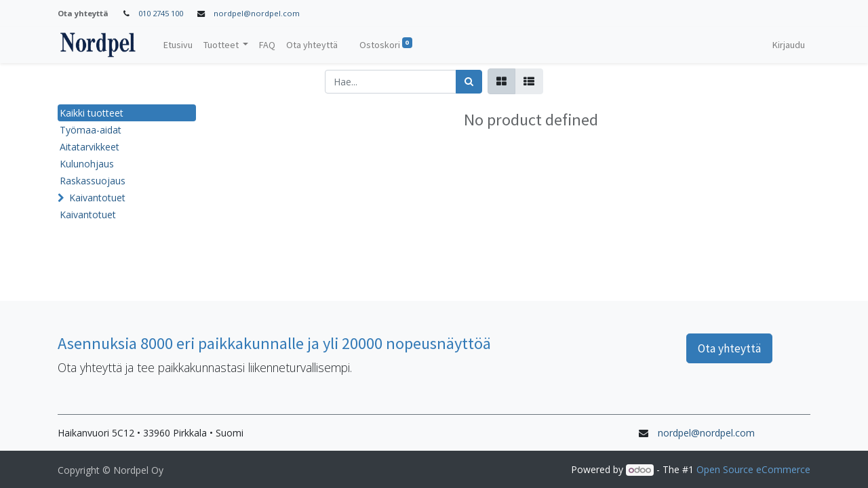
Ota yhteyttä (729, 348)
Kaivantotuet (97, 198)
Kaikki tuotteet (92, 113)
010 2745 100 (161, 13)
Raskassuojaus (93, 181)
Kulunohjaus (87, 164)
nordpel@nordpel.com (257, 13)
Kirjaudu (789, 45)
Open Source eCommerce (753, 469)
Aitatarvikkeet (90, 147)
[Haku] (469, 82)
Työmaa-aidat (91, 130)
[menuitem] (178, 45)
